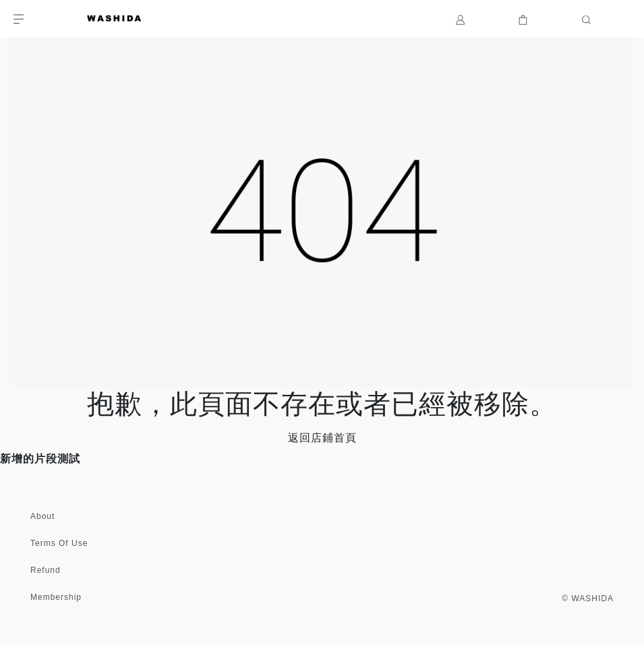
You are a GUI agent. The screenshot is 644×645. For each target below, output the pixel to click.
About (42, 516)
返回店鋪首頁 (322, 438)
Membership (56, 597)
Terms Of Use (59, 543)
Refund (46, 570)
